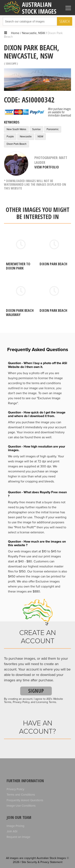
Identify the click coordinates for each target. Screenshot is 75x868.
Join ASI (12, 831)
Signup (36, 691)
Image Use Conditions (21, 806)
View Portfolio (47, 167)
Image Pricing (15, 826)
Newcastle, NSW (33, 33)
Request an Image (18, 837)
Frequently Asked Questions (25, 800)
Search (65, 21)
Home (15, 33)
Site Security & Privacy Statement (42, 862)
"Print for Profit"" (25, 527)
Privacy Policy (15, 789)
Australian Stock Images (30, 8)
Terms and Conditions (21, 795)
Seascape (11, 63)
